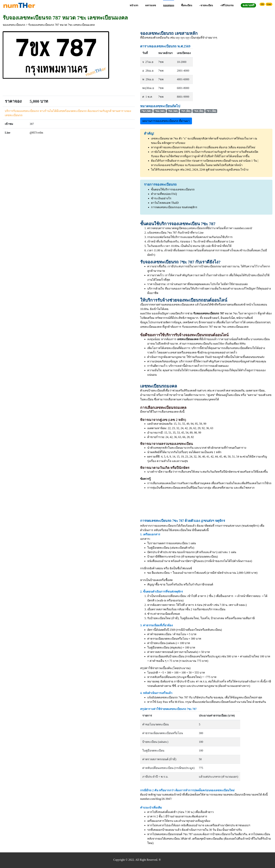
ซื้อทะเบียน (187, 5)
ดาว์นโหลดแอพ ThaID (165, 203)
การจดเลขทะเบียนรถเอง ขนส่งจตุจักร (174, 207)
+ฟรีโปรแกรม (227, 5)
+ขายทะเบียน (206, 5)
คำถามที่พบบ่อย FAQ (164, 194)
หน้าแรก (134, 5)
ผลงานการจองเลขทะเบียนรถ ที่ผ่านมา (166, 121)
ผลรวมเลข (151, 5)
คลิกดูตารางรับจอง (174, 143)
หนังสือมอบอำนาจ (159, 561)
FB (262, 4)
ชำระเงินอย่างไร (161, 198)
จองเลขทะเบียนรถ (14, 25)
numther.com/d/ (243, 228)
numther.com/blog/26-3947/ (156, 799)
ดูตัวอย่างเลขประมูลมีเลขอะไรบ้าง (227, 170)
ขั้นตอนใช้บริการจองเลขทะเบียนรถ (173, 189)
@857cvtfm (36, 133)
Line (269, 4)
